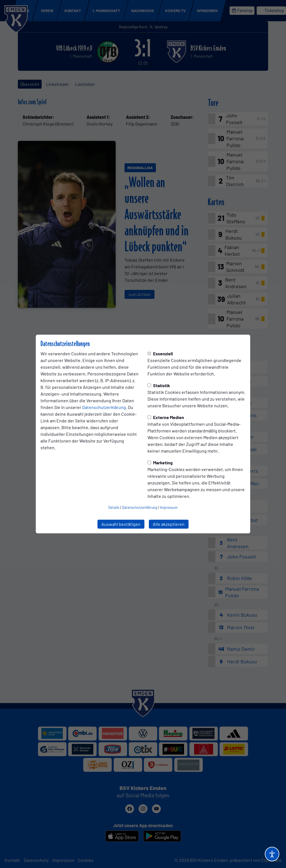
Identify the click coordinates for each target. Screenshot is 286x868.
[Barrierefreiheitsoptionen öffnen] (272, 854)
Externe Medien (166, 417)
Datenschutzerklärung (104, 407)
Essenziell (160, 353)
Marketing (160, 463)
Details (114, 507)
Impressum (169, 507)
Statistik (159, 385)
